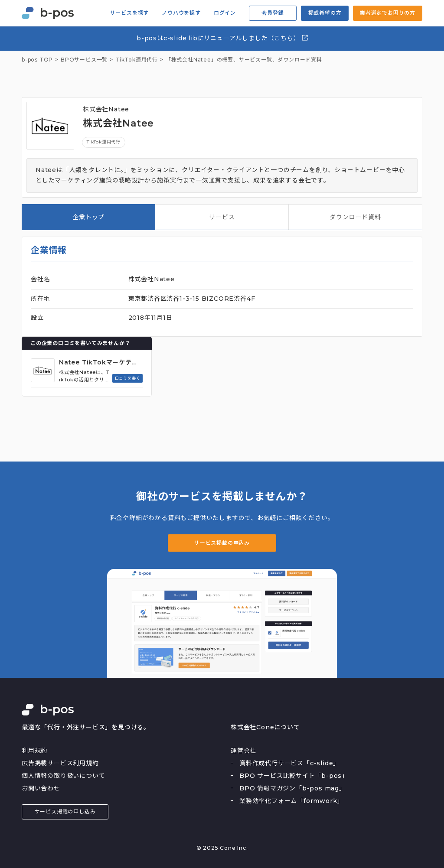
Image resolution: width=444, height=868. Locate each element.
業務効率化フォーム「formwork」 (291, 801)
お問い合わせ (41, 788)
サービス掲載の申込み (222, 543)
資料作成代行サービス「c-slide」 (289, 763)
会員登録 (273, 13)
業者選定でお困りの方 (388, 13)
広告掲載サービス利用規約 (60, 763)
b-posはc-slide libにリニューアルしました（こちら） (223, 38)
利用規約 (34, 751)
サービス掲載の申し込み (65, 811)
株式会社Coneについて (265, 727)
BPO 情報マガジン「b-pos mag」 (292, 788)
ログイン (225, 13)
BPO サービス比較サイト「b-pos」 (294, 776)
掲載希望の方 (325, 13)
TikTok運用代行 (104, 142)
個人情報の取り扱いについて (63, 776)
